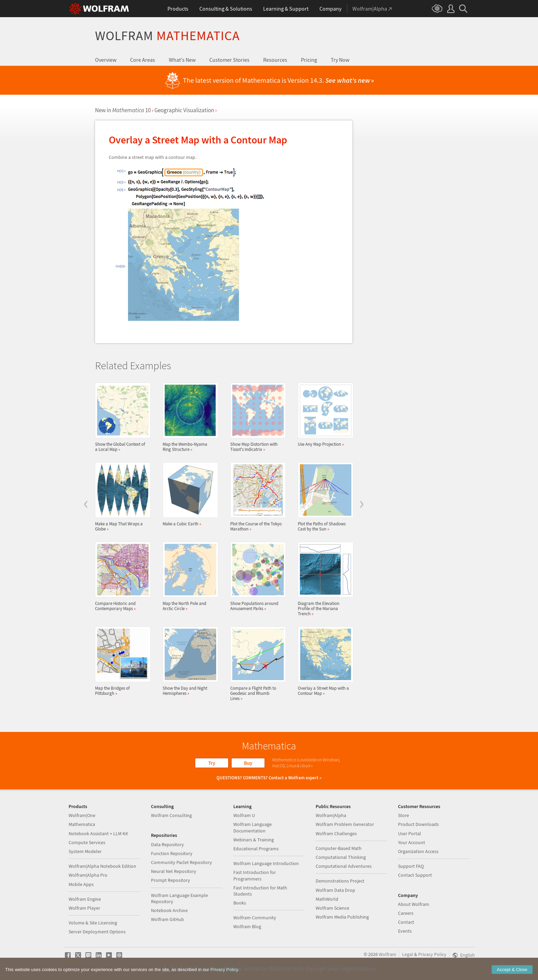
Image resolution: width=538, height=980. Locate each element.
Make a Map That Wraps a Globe (121, 497)
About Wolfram (414, 904)
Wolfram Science (332, 908)
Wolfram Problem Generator (345, 824)
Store (403, 815)
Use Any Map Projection (324, 415)
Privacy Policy (432, 954)
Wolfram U (244, 815)
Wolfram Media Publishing (342, 917)
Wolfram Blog (247, 926)
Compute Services (87, 842)
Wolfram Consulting (171, 815)
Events (405, 931)
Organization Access (418, 851)
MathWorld (327, 899)
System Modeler (85, 851)
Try (212, 763)
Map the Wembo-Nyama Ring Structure (188, 417)
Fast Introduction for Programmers (255, 875)
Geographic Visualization (184, 110)
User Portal (410, 833)
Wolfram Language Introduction (266, 863)
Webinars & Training (254, 840)
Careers (406, 913)
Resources (275, 60)
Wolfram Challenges (336, 833)
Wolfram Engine (85, 899)
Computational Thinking (341, 857)
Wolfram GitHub (167, 919)
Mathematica (82, 824)
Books (240, 903)
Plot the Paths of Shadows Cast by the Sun (324, 497)
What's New (182, 60)
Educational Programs (256, 849)
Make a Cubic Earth (188, 494)
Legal (408, 954)
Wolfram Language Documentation (253, 827)
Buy (248, 763)
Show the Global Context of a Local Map (121, 417)
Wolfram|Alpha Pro (88, 875)
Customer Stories (229, 60)
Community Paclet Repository (182, 862)
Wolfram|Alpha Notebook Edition (102, 866)
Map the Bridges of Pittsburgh (121, 661)
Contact (406, 922)
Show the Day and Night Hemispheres (188, 661)
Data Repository (167, 844)
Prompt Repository (171, 880)
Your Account (412, 842)
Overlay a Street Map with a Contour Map (324, 661)
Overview (106, 60)
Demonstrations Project (340, 881)
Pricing (309, 60)
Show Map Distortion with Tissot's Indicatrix (256, 417)
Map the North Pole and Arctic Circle (188, 576)
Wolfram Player (84, 908)
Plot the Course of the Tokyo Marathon (256, 497)
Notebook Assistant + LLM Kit (98, 833)
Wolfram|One (82, 815)
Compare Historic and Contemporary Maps (121, 576)
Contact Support (415, 875)
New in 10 (123, 110)
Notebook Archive (169, 910)
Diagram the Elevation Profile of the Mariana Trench (324, 579)
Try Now (340, 60)
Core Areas (143, 60)
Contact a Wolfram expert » (295, 778)
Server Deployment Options (97, 932)
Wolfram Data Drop (335, 890)
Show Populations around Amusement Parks (256, 576)
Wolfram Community (255, 918)
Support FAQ (411, 866)
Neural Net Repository (174, 871)
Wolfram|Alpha (331, 815)
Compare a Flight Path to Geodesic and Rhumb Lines (256, 664)
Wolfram (167, 36)
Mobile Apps (81, 884)
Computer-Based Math (339, 848)
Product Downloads (418, 824)
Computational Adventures (344, 866)
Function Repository (172, 853)
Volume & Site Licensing (93, 923)
